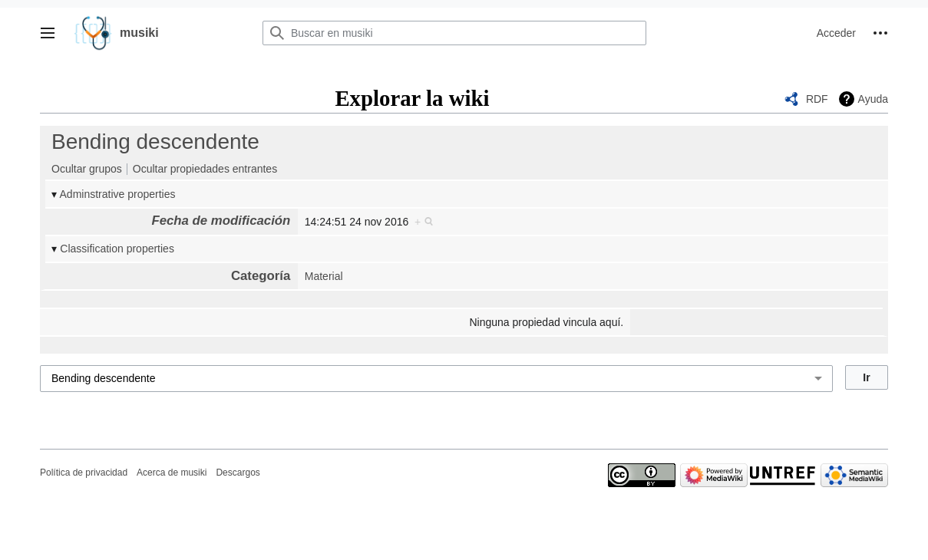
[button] (48, 33)
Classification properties (117, 249)
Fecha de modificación (221, 221)
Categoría (261, 276)
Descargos (238, 473)
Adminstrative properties (118, 194)
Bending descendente (155, 142)
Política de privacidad (84, 473)
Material (324, 276)
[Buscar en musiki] (454, 33)
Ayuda (873, 99)
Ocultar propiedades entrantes (205, 169)
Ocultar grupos (87, 169)
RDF (817, 99)
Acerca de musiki (172, 473)
